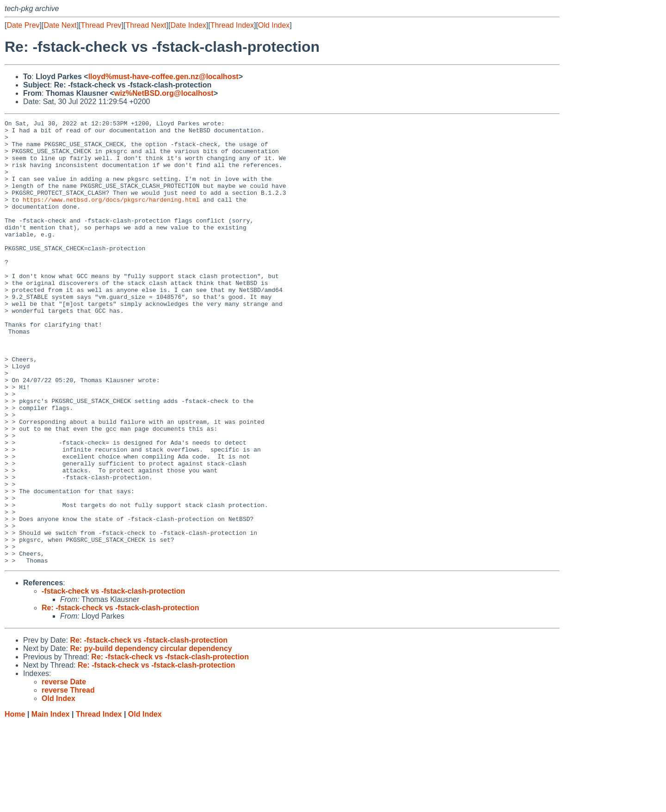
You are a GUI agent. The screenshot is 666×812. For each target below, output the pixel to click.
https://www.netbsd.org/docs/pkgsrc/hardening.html (111, 216)
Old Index (274, 25)
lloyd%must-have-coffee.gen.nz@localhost (163, 77)
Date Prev (23, 25)
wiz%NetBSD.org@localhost (164, 93)
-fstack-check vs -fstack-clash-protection (113, 680)
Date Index (188, 25)
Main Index (51, 803)
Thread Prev (101, 25)
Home (15, 803)
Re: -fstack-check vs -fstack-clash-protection (120, 697)
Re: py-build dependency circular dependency (151, 737)
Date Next (60, 25)
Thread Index (232, 25)
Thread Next (146, 25)
